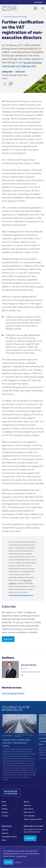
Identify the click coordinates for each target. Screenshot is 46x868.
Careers (5, 812)
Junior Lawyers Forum (33, 819)
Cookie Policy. (22, 856)
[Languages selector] (39, 2)
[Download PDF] (11, 85)
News (4, 840)
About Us (27, 805)
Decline (18, 862)
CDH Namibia (29, 816)
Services (5, 833)
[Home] (9, 9)
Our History (29, 809)
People (5, 809)
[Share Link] (5, 85)
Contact (5, 816)
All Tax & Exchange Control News (16, 18)
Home (4, 805)
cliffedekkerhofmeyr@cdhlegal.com (21, 595)
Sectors (5, 830)
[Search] (43, 8)
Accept (8, 862)
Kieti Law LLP (29, 812)
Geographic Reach (9, 837)
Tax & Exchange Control (13, 693)
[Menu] (36, 8)
